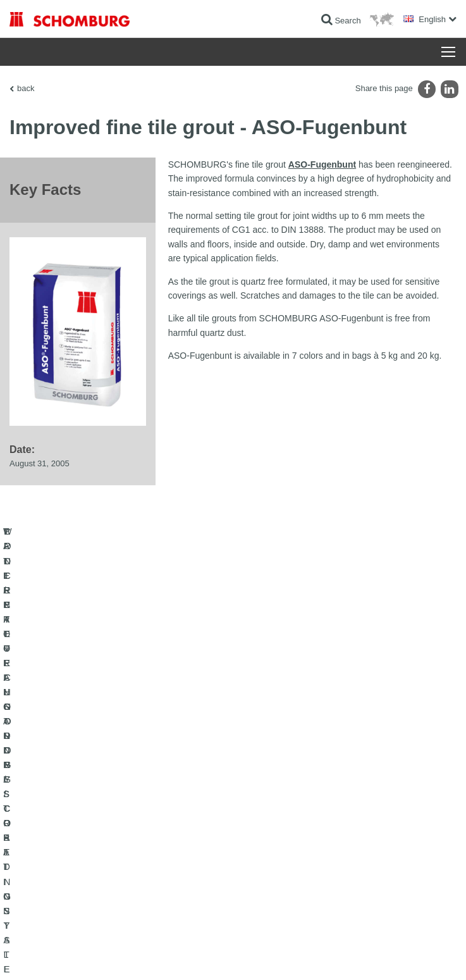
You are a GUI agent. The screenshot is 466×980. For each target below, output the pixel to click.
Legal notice (72, 955)
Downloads (261, 810)
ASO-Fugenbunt (322, 164)
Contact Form (266, 829)
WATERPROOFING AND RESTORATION (80, 791)
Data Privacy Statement (132, 955)
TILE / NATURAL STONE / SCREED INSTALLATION (98, 810)
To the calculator (270, 791)
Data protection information (211, 955)
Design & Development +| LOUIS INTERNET (390, 955)
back (26, 88)
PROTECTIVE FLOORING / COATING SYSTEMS (94, 829)
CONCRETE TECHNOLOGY (58, 848)
